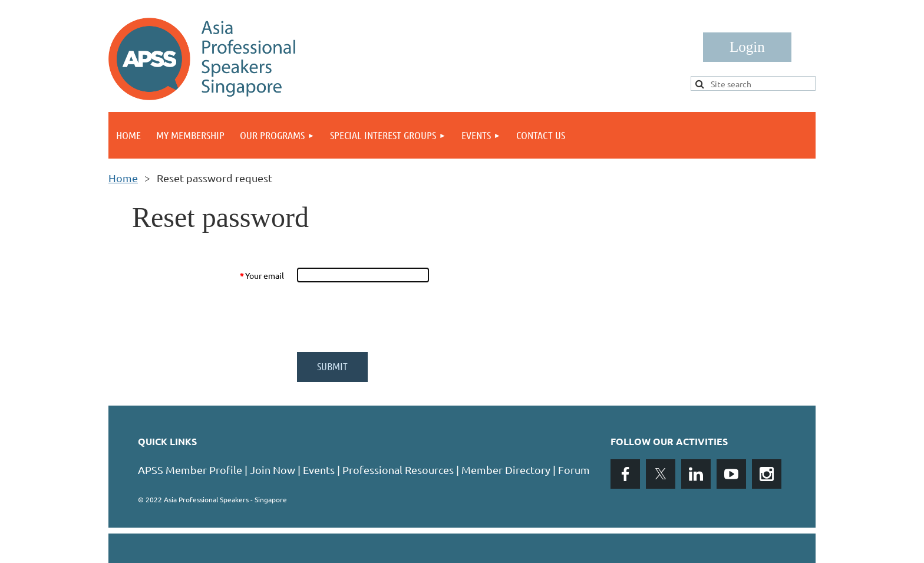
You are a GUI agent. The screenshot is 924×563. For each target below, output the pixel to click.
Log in (747, 47)
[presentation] (387, 317)
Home (123, 178)
